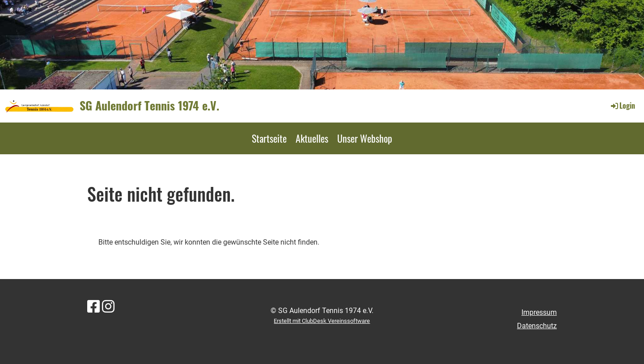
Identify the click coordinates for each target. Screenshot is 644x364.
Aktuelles (312, 138)
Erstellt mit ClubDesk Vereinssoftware (322, 321)
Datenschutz (537, 326)
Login (622, 106)
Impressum (539, 312)
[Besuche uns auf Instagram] (108, 307)
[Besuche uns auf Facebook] (93, 307)
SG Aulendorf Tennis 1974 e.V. (149, 106)
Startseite (269, 138)
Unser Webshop (365, 138)
